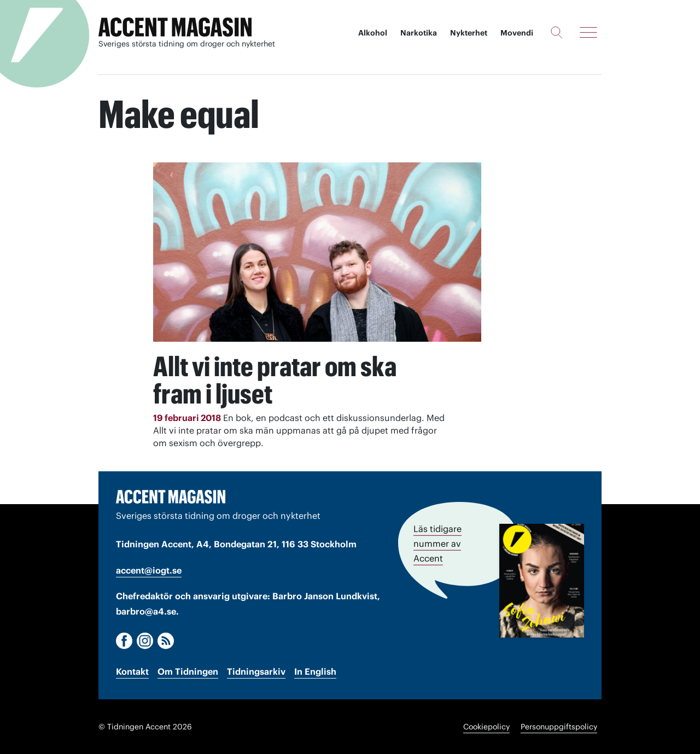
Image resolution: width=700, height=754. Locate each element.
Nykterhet (469, 33)
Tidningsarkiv (256, 671)
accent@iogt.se (149, 570)
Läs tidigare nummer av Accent (437, 543)
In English (315, 671)
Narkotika (419, 33)
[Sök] (556, 32)
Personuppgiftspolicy (559, 727)
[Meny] (588, 32)
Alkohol (373, 33)
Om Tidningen (188, 671)
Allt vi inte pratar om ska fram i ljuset (275, 380)
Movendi (517, 33)
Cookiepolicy (486, 727)
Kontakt (132, 671)
